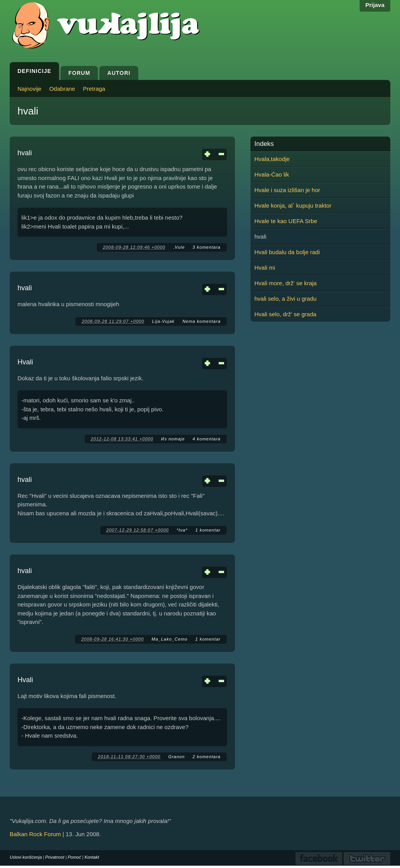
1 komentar (208, 530)
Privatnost (55, 857)
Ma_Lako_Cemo (170, 639)
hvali (25, 153)
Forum (79, 73)
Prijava (375, 5)
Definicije (34, 71)
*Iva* (182, 530)
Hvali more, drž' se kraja (285, 283)
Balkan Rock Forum (35, 834)
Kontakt (92, 857)
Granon (177, 757)
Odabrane (62, 89)
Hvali (25, 362)
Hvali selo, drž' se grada (285, 314)
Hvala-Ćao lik (272, 174)
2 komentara (207, 757)
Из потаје (173, 439)
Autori (119, 73)
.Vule (179, 247)
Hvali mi (265, 268)
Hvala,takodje (272, 159)
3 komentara (207, 247)
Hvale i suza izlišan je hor (287, 190)
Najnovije (30, 89)
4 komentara (207, 439)
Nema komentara (202, 321)
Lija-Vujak (163, 321)
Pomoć (74, 857)
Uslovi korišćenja (26, 857)
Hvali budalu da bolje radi (287, 252)
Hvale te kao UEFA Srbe (286, 221)
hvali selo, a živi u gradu (285, 299)
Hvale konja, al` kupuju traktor (293, 205)
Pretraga (94, 89)
